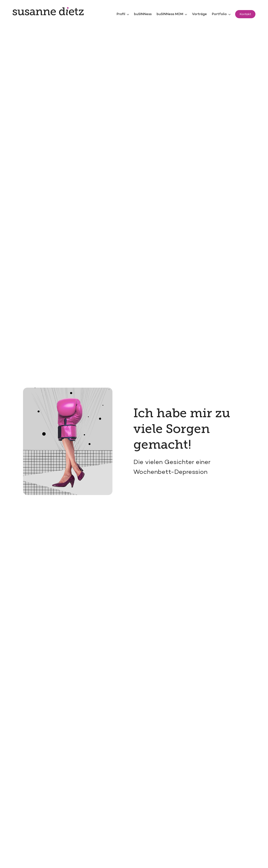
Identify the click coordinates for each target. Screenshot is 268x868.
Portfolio (219, 14)
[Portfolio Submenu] (230, 14)
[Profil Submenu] (128, 14)
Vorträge (199, 14)
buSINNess (143, 14)
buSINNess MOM (170, 14)
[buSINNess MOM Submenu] (186, 14)
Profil (121, 14)
